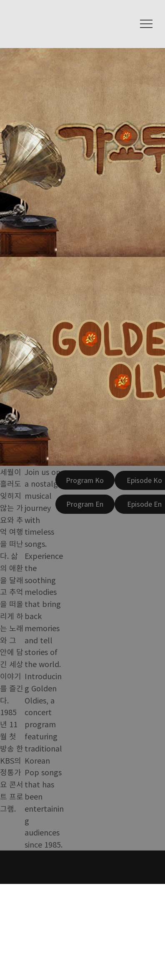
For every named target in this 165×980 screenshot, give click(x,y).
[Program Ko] (85, 480)
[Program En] (85, 504)
